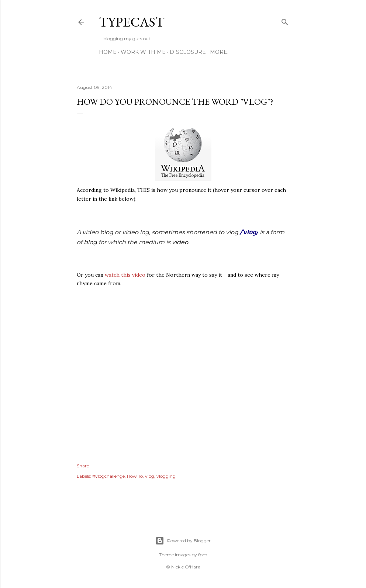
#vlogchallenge (108, 476)
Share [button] (83, 466)
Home (108, 52)
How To (135, 476)
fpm (203, 555)
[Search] (285, 20)
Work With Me (143, 52)
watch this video (125, 275)
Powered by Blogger (183, 541)
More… (220, 52)
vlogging (166, 476)
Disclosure (188, 52)
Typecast (132, 22)
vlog (150, 476)
